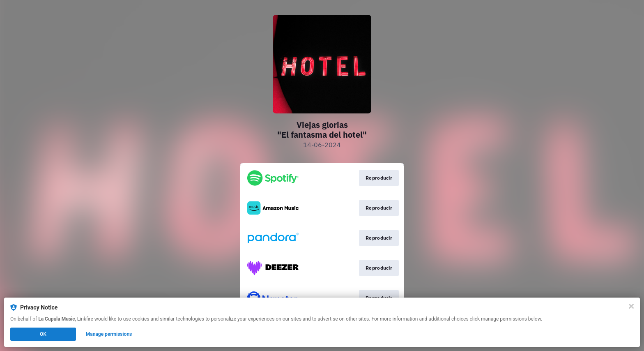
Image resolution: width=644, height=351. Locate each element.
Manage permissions (109, 334)
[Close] (631, 306)
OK (43, 334)
